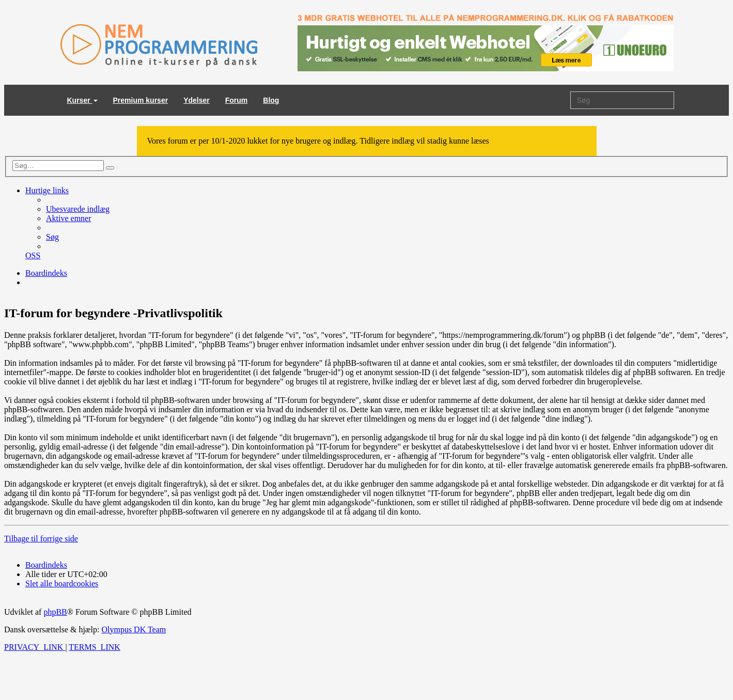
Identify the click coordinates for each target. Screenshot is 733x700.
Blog (271, 100)
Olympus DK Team (134, 629)
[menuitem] (78, 209)
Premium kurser (141, 100)
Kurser (82, 100)
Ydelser (197, 100)
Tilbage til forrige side (41, 539)
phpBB (55, 612)
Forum (237, 100)
